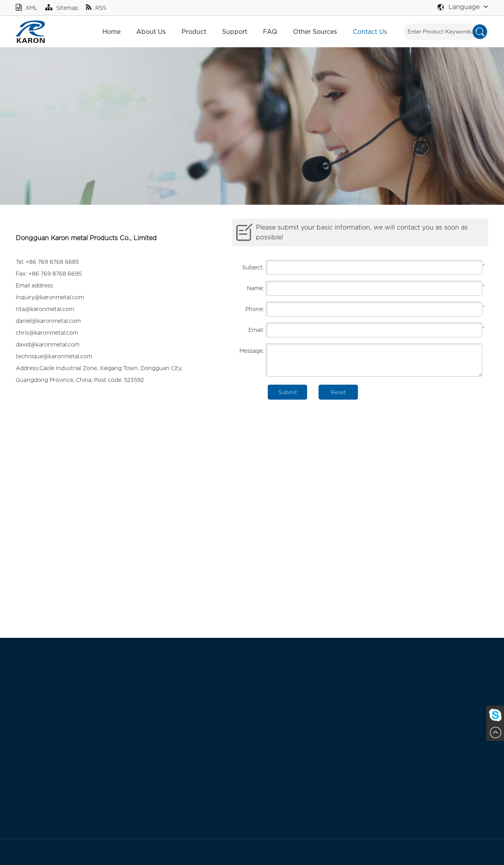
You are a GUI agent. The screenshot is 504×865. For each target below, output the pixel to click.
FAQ (270, 31)
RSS (96, 8)
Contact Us (370, 31)
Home (111, 31)
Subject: (253, 267)
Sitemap (62, 8)
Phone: (255, 309)
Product (194, 31)
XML (27, 8)
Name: (255, 288)
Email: (256, 330)
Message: (252, 351)
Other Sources (315, 31)
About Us (151, 31)
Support (235, 31)
